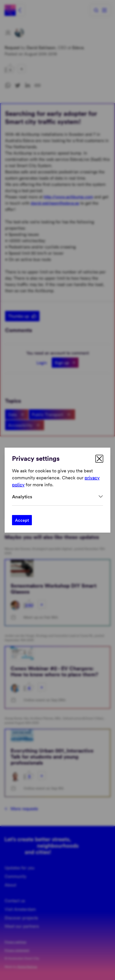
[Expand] (57, 497)
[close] (99, 459)
